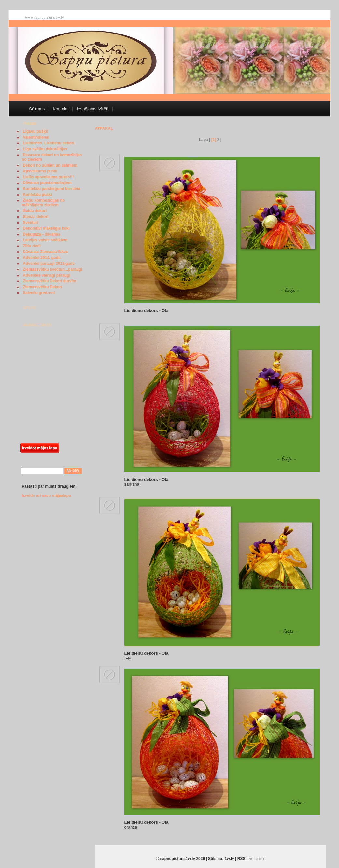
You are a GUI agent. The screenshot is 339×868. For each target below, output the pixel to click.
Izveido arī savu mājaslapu (46, 495)
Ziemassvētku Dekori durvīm (49, 281)
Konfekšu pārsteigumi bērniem (51, 189)
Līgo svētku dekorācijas (45, 149)
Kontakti (61, 109)
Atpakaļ (104, 129)
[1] (214, 140)
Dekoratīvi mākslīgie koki (46, 228)
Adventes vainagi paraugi (46, 275)
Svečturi (30, 223)
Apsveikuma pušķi (40, 171)
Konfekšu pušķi (37, 195)
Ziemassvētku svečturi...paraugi (52, 269)
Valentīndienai (36, 137)
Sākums (37, 109)
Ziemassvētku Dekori (42, 287)
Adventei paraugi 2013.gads (49, 264)
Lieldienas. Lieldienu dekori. (49, 143)
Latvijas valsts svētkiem (45, 240)
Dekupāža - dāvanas (42, 234)
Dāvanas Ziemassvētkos (45, 252)
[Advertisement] (46, 389)
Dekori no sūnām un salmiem (50, 165)
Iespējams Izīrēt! (92, 109)
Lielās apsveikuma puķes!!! (48, 177)
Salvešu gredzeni (39, 293)
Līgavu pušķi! (35, 131)
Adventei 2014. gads (42, 258)
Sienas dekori (35, 217)
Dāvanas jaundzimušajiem (47, 183)
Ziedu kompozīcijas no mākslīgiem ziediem (43, 203)
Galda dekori (35, 211)
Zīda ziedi (32, 246)
